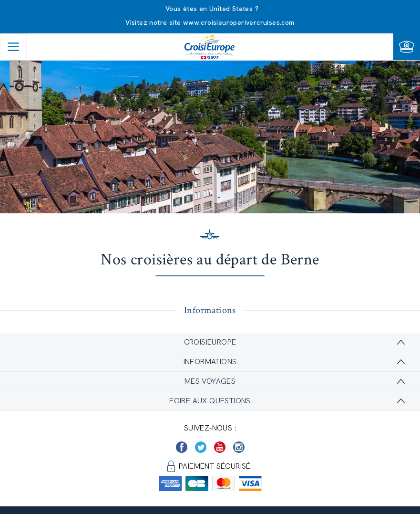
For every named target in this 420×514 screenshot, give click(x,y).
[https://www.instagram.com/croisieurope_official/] (239, 447)
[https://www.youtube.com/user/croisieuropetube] (220, 447)
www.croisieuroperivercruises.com (239, 22)
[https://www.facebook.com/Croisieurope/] (182, 447)
